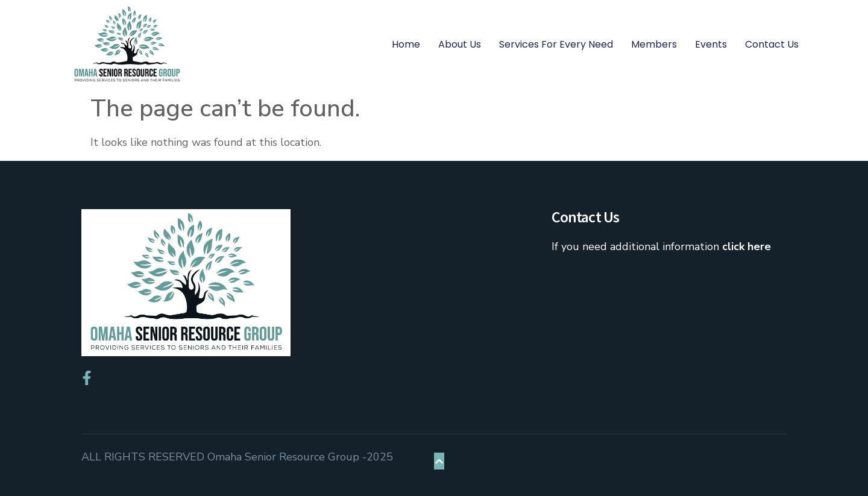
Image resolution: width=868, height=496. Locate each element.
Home (406, 44)
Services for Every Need (556, 44)
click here (747, 246)
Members (654, 44)
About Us (460, 44)
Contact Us (772, 44)
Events (711, 44)
